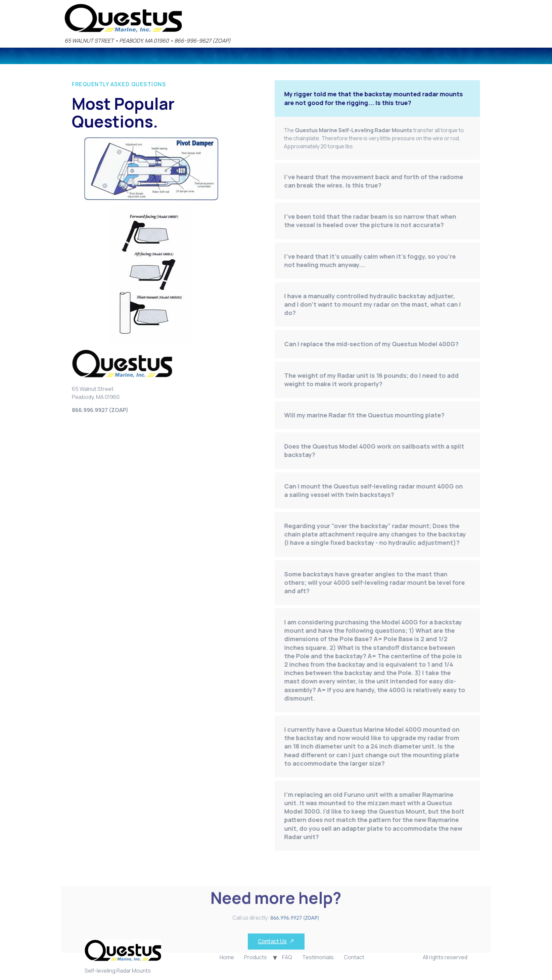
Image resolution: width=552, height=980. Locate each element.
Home (227, 957)
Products (256, 957)
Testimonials (318, 957)
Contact (354, 957)
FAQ (287, 957)
